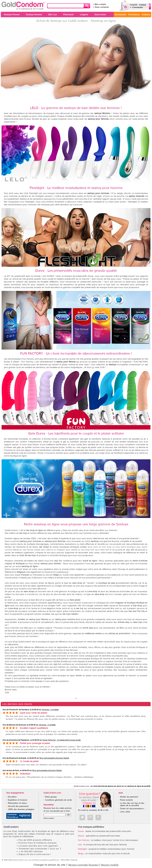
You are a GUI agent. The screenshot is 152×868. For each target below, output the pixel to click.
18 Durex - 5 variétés (50, 710)
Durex (81, 831)
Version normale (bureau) (83, 865)
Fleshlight (82, 849)
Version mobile (110, 865)
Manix (81, 836)
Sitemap (74, 860)
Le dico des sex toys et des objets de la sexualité (132, 804)
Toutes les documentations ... (133, 809)
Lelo (80, 845)
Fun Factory (84, 840)
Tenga (81, 854)
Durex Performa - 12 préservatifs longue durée (62, 740)
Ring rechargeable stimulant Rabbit (54, 758)
